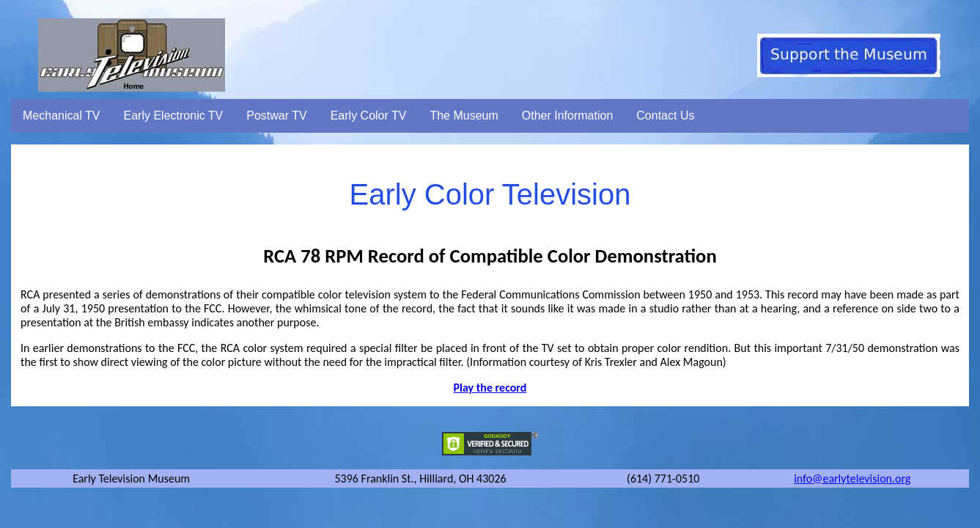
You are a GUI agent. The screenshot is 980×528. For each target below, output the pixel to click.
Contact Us (665, 115)
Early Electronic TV (174, 115)
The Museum (464, 115)
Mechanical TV (62, 115)
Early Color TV (369, 115)
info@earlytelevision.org (852, 478)
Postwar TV (276, 115)
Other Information (568, 115)
